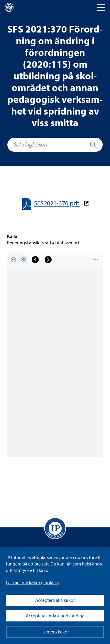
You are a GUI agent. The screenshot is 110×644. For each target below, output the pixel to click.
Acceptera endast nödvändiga (55, 616)
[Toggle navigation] (101, 7)
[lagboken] (9, 7)
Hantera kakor (55, 632)
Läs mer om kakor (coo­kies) (32, 583)
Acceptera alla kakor (55, 600)
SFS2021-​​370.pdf (57, 203)
